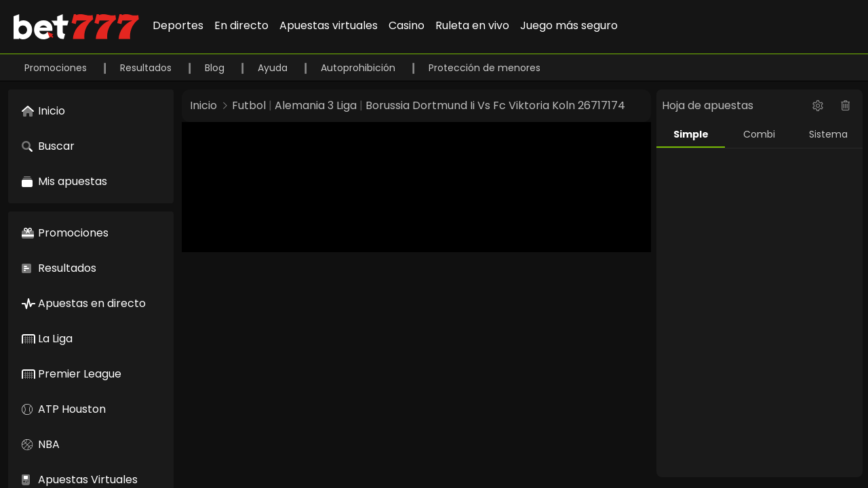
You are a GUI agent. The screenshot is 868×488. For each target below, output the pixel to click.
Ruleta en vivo (472, 25)
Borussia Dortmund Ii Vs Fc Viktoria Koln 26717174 (495, 105)
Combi (759, 134)
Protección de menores (485, 68)
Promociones (57, 68)
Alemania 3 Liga (316, 105)
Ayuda (274, 68)
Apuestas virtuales (329, 25)
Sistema (828, 134)
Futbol (249, 105)
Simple (691, 134)
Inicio (203, 105)
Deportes (178, 25)
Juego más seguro (569, 25)
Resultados (147, 68)
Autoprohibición (359, 68)
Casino (407, 25)
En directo (241, 25)
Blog (216, 68)
